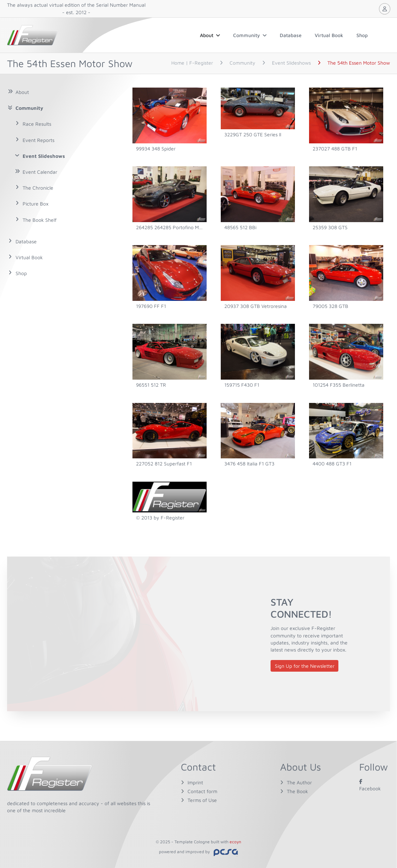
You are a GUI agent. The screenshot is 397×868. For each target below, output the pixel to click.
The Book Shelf (40, 220)
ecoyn (235, 842)
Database (291, 35)
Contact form (202, 791)
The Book (297, 791)
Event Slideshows (44, 156)
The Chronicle (38, 188)
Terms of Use (202, 800)
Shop (362, 35)
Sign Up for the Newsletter (305, 666)
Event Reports (38, 140)
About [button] (210, 35)
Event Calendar (40, 172)
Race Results (37, 124)
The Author (299, 782)
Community (250, 35)
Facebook (370, 785)
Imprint (195, 782)
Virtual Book (329, 35)
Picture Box (35, 204)
